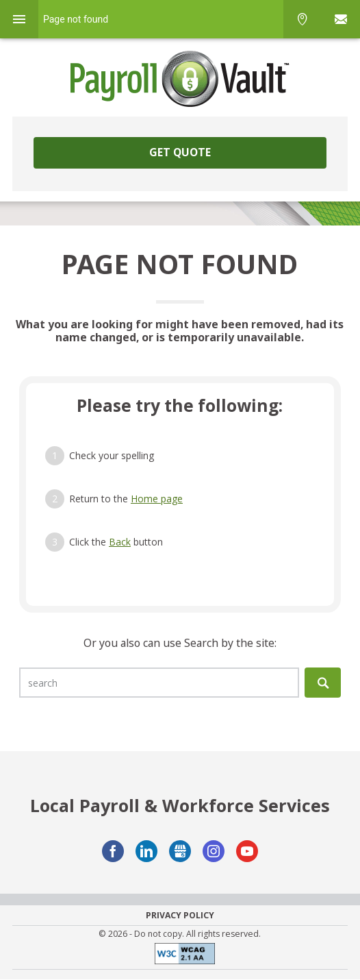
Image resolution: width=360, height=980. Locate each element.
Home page (157, 499)
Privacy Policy (180, 916)
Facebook (113, 851)
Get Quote (180, 152)
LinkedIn (146, 851)
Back (120, 542)
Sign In (341, 19)
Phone (303, 19)
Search (323, 683)
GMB (180, 851)
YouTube (247, 851)
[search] (159, 683)
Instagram (214, 851)
